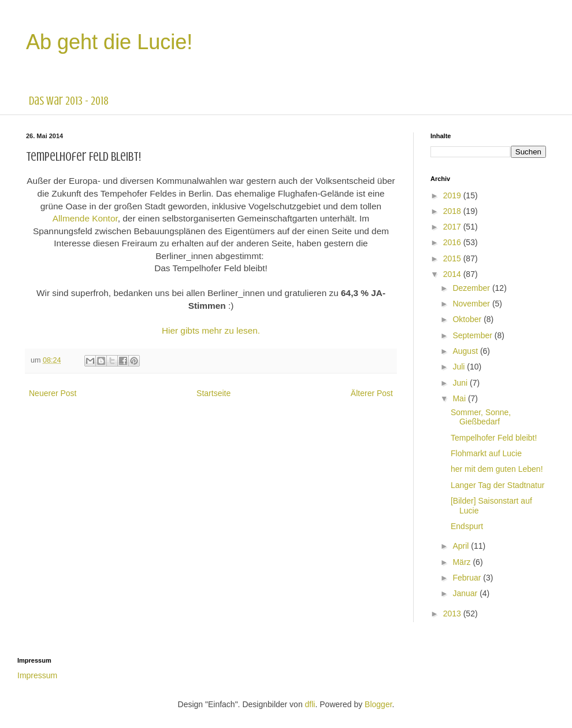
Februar (468, 578)
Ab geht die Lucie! (109, 42)
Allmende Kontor (85, 218)
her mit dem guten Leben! (497, 469)
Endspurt (467, 526)
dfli (310, 704)
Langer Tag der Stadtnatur (497, 485)
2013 (453, 614)
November (472, 304)
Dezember (472, 288)
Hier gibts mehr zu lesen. (211, 330)
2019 (453, 195)
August (466, 351)
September (473, 335)
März (463, 562)
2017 (453, 227)
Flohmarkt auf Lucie (486, 453)
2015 (453, 258)
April (462, 546)
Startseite (213, 393)
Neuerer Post (53, 393)
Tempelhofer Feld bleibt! (494, 438)
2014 (453, 274)
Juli (460, 367)
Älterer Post (372, 393)
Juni (461, 383)
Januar (466, 593)
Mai (460, 398)
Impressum (37, 675)
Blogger (378, 704)
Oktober (468, 319)
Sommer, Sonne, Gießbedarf (481, 417)
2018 (453, 211)
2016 (453, 242)
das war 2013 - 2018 (69, 101)
